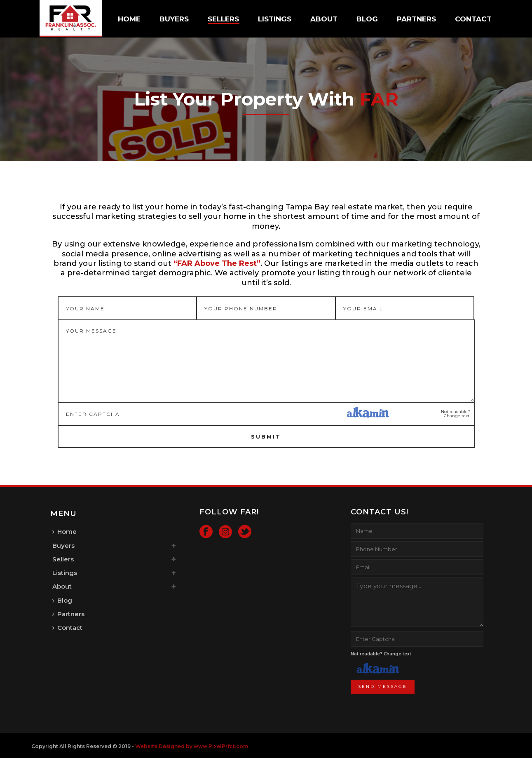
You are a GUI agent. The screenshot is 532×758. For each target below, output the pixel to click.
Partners (416, 19)
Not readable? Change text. (456, 414)
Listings (275, 19)
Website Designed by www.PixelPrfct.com (192, 746)
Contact (473, 19)
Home (129, 19)
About (324, 19)
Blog (367, 19)
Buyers (174, 19)
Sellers (223, 19)
